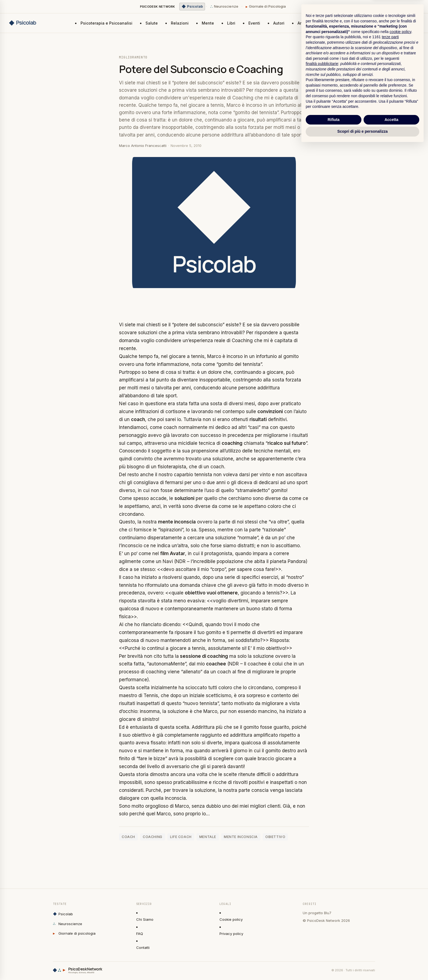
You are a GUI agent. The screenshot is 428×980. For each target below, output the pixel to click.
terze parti (390, 871)
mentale (208, 837)
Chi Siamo (145, 919)
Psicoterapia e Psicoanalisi (106, 23)
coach (128, 837)
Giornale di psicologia (74, 934)
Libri (231, 23)
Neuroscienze (224, 6)
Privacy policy (231, 934)
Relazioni (180, 23)
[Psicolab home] (28, 23)
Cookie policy (231, 919)
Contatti (143, 948)
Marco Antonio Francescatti (143, 146)
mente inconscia (241, 837)
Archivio (305, 23)
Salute (152, 23)
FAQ (140, 934)
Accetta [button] (392, 953)
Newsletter (405, 23)
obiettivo (275, 837)
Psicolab (63, 914)
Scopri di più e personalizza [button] (362, 965)
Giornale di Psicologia (266, 6)
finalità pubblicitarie (322, 897)
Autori (279, 23)
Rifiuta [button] (334, 953)
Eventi (254, 23)
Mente (208, 23)
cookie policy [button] (400, 865)
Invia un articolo (363, 23)
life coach (181, 837)
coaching (153, 837)
